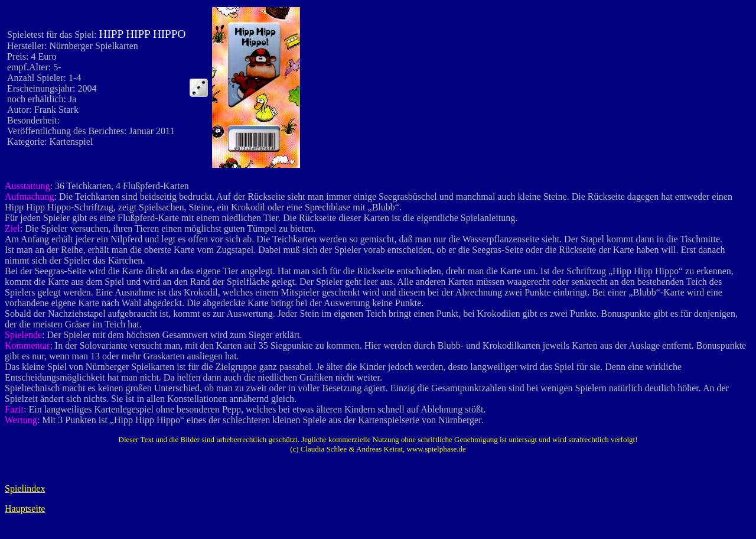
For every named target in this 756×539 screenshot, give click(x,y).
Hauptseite (25, 509)
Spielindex (25, 488)
